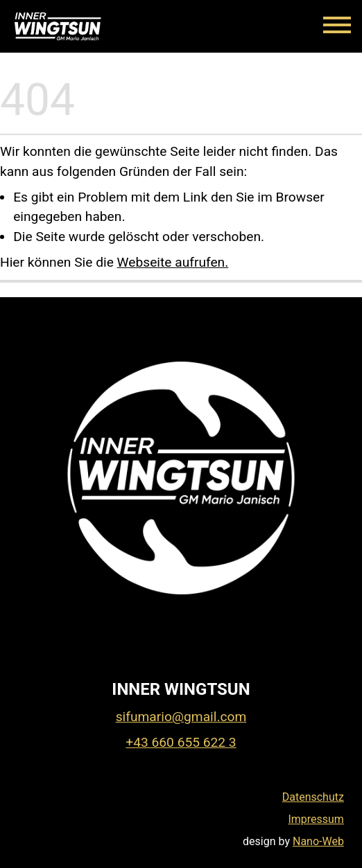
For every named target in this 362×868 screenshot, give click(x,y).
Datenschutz (313, 797)
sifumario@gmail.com (181, 717)
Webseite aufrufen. (173, 262)
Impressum (316, 819)
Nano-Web (318, 841)
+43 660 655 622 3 (181, 742)
